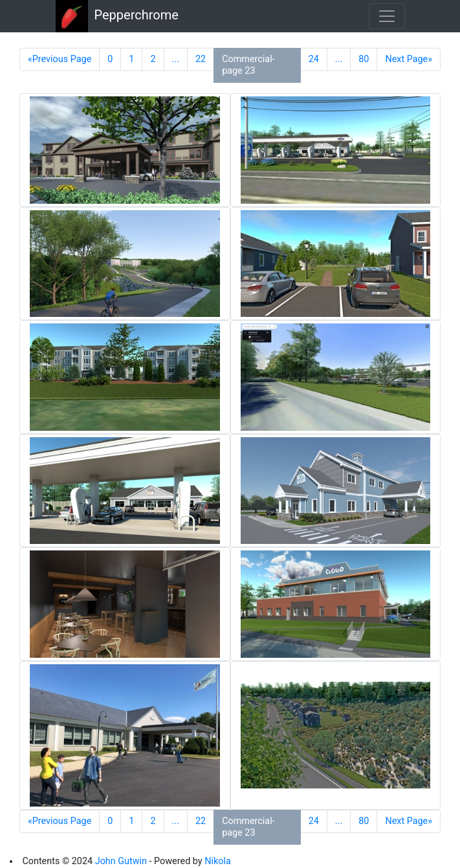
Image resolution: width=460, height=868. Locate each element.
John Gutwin (121, 861)
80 (364, 59)
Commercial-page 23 (248, 65)
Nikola (218, 861)
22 (201, 59)
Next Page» (409, 59)
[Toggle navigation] (387, 16)
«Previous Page (60, 59)
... (176, 59)
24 (314, 59)
